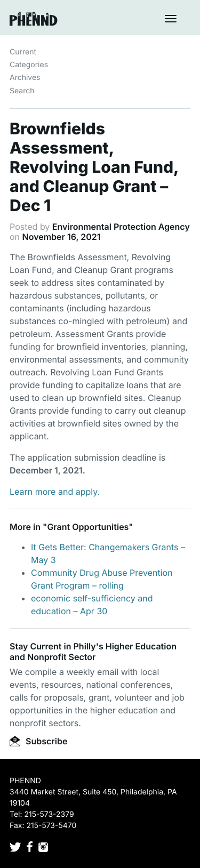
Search (22, 91)
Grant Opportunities (88, 527)
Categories (29, 65)
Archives (25, 78)
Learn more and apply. (55, 492)
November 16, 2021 (62, 237)
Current (23, 52)
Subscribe (38, 741)
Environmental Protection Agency (121, 227)
